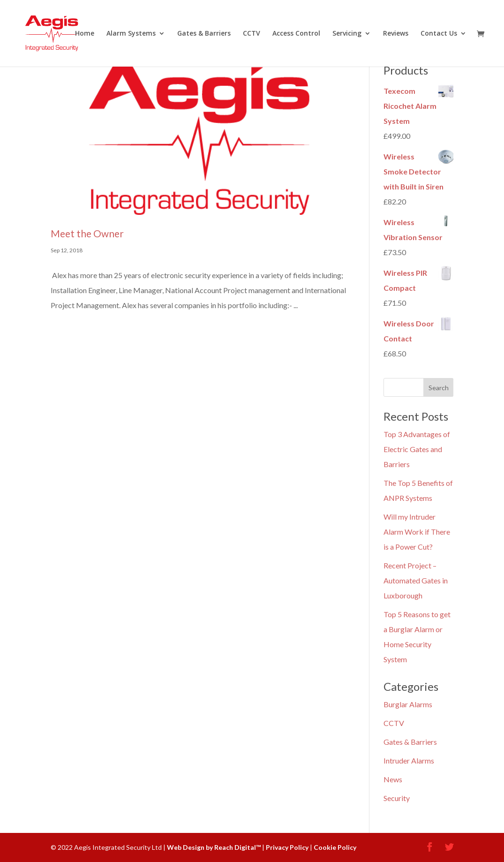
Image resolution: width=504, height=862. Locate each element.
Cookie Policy (335, 847)
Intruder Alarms (409, 760)
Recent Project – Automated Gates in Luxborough (416, 580)
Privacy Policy (287, 847)
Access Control (296, 34)
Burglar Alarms (408, 704)
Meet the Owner (87, 233)
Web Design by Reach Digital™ (214, 847)
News (393, 779)
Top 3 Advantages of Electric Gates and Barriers (417, 449)
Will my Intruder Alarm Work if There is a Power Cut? (417, 532)
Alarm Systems (131, 34)
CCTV (252, 34)
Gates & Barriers (204, 34)
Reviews (396, 34)
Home (85, 34)
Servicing (347, 34)
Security (397, 798)
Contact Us (439, 34)
